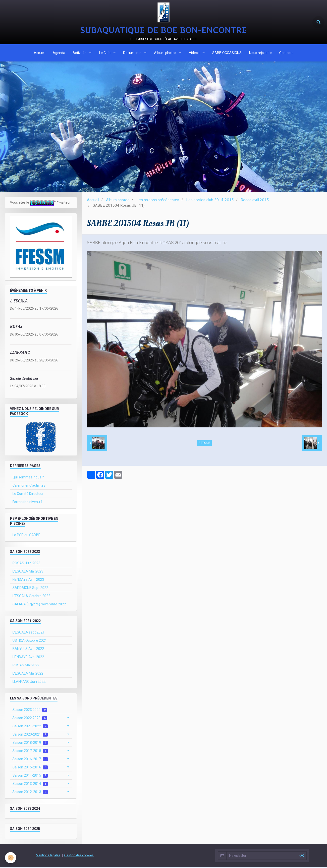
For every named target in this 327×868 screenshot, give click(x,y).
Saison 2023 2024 (30, 711)
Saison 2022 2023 (30, 719)
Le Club (105, 53)
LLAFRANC (20, 353)
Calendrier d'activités (29, 486)
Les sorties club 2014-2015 (210, 201)
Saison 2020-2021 (30, 735)
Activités (80, 53)
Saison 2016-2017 (30, 760)
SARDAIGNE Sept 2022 (30, 588)
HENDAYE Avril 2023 (28, 580)
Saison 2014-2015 (30, 776)
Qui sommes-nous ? (28, 478)
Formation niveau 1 (27, 503)
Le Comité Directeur (28, 494)
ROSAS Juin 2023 (26, 564)
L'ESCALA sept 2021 (28, 633)
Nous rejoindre (260, 53)
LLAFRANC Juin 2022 (29, 682)
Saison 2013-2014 (30, 784)
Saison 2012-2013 (30, 793)
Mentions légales (48, 856)
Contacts (286, 53)
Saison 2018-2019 (30, 743)
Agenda (59, 53)
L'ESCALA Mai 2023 (28, 572)
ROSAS (16, 327)
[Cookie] (11, 858)
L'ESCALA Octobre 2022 (31, 597)
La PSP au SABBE (26, 536)
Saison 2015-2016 (30, 768)
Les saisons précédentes (158, 201)
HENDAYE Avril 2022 (28, 658)
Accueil (40, 53)
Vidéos (195, 53)
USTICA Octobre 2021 (30, 641)
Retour (204, 444)
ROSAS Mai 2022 (26, 666)
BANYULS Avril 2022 (28, 649)
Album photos (165, 53)
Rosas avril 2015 (255, 201)
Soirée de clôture (24, 379)
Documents (133, 53)
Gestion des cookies (79, 856)
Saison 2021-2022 (30, 727)
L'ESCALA (19, 302)
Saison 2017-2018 (30, 752)
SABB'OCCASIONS (227, 53)
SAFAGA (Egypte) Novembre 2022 (39, 605)
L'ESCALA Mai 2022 (28, 674)
